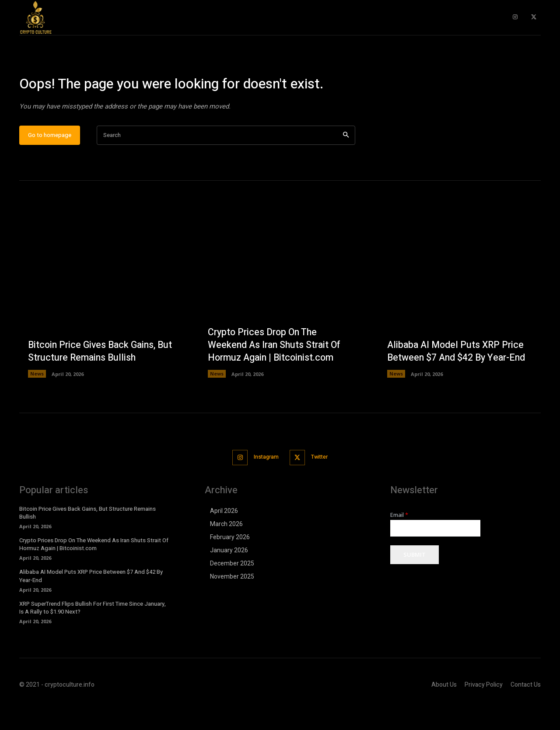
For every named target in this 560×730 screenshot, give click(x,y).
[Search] (346, 163)
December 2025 (232, 590)
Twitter (322, 484)
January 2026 (229, 576)
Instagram (264, 484)
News (37, 401)
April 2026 (224, 537)
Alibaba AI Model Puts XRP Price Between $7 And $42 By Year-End (458, 378)
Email (399, 541)
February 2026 (230, 563)
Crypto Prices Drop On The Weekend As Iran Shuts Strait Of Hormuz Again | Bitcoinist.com (276, 372)
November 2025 (232, 603)
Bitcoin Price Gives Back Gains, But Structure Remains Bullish (94, 378)
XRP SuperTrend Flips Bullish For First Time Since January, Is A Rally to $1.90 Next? (93, 634)
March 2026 (226, 550)
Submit (415, 581)
